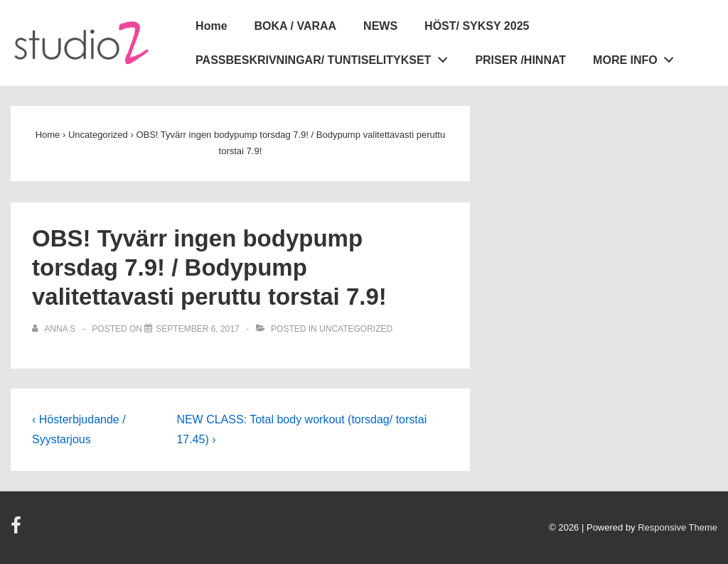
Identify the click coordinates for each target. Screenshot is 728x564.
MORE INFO (637, 57)
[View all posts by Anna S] (55, 329)
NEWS (380, 26)
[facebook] (18, 530)
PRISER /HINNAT (520, 60)
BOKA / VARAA (296, 26)
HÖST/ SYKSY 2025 (477, 26)
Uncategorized (356, 329)
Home (211, 26)
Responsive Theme (678, 527)
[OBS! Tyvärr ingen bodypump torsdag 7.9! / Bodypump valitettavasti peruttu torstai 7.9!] (197, 329)
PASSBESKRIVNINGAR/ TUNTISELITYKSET (325, 57)
